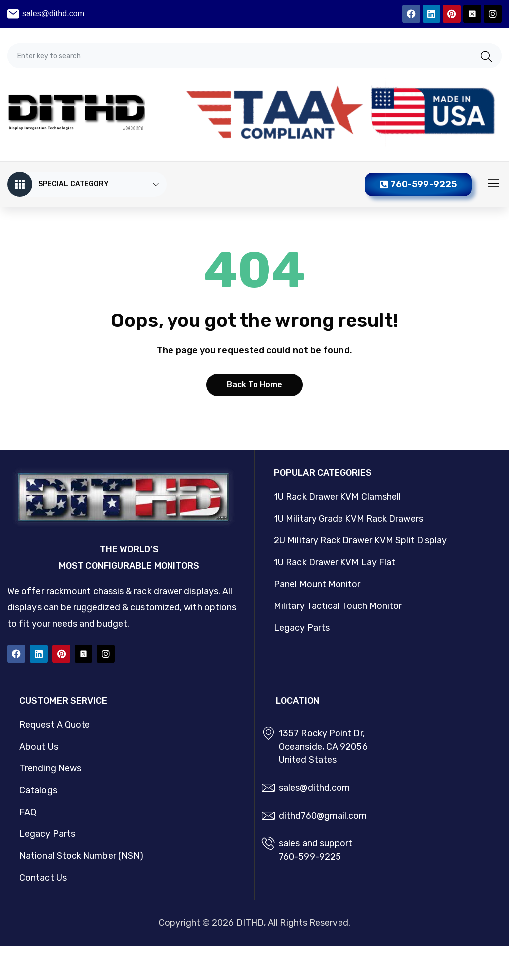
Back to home (255, 385)
